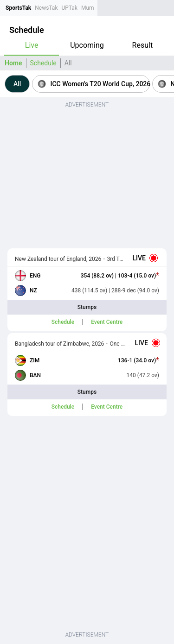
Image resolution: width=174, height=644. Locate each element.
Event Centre (107, 322)
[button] (17, 84)
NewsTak (46, 8)
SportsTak (18, 8)
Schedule (43, 63)
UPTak (69, 8)
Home (13, 63)
